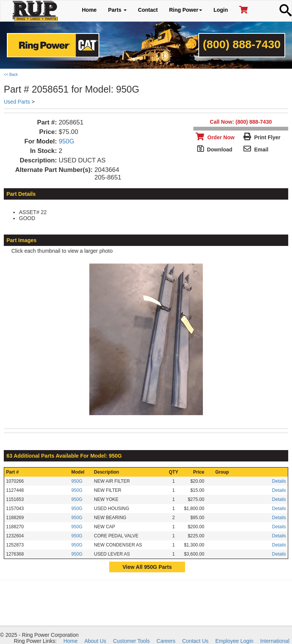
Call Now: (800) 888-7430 (241, 122)
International (275, 641)
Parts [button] (117, 10)
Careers (166, 641)
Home (89, 10)
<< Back (11, 75)
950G (67, 141)
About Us (95, 641)
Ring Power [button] (186, 10)
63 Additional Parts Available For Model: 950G (64, 456)
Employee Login (234, 641)
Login (221, 10)
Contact (148, 10)
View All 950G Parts (147, 567)
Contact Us (195, 641)
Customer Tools (131, 641)
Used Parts (17, 102)
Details (279, 481)
